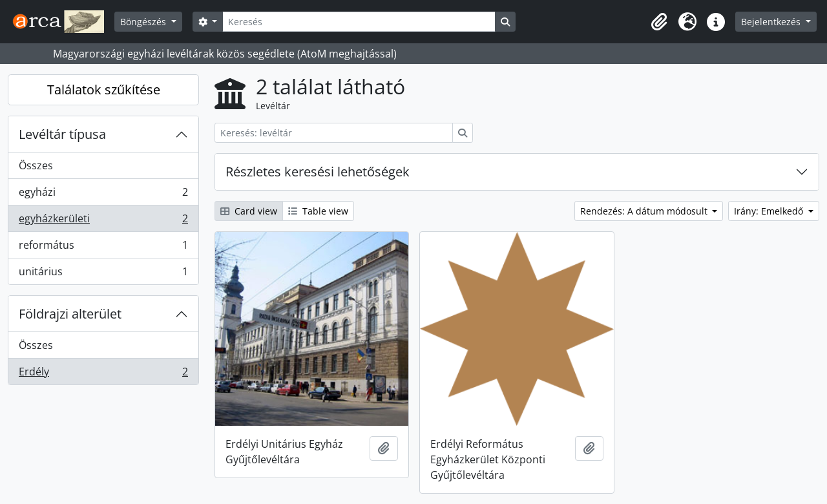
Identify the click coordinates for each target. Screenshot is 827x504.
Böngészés (144, 22)
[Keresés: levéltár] (334, 133)
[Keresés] (359, 22)
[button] (659, 22)
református (103, 248)
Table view (318, 211)
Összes (36, 165)
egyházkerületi (103, 221)
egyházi (103, 195)
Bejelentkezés (772, 22)
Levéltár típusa (62, 134)
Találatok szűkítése (104, 89)
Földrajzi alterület (70, 314)
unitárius (103, 274)
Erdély (103, 374)
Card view (249, 211)
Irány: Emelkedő (770, 211)
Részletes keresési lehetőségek (318, 172)
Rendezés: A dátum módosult (645, 211)
